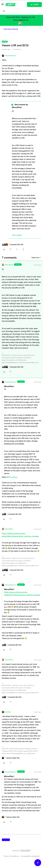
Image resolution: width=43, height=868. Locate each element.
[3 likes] (13, 245)
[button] (3, 5)
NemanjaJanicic (11, 56)
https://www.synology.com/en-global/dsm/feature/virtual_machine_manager (20, 535)
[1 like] (11, 758)
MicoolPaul (9, 265)
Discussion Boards (11, 29)
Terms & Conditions (11, 856)
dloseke (8, 712)
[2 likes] (12, 514)
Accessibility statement (30, 856)
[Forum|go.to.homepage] (10, 5)
